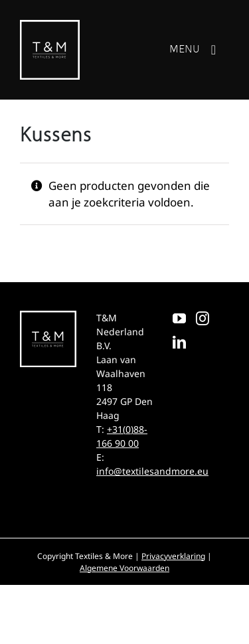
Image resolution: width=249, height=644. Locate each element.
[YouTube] (179, 319)
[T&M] (50, 26)
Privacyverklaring (173, 556)
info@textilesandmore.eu (152, 471)
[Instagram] (203, 319)
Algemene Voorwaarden (124, 568)
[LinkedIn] (179, 343)
